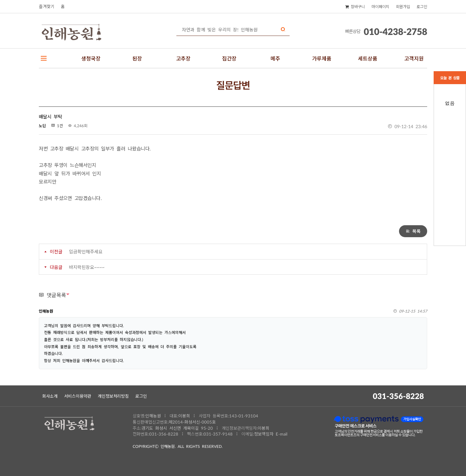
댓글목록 (52, 295)
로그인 (422, 6)
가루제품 (322, 58)
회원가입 (403, 6)
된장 (137, 58)
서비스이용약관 (78, 396)
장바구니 (355, 7)
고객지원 (414, 58)
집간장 (229, 58)
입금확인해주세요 (86, 251)
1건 (57, 126)
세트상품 (368, 58)
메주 (275, 58)
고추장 (183, 58)
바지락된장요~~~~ (87, 267)
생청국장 (91, 58)
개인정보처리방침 (113, 396)
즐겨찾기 (47, 6)
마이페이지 (380, 6)
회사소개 (50, 396)
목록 (413, 231)
